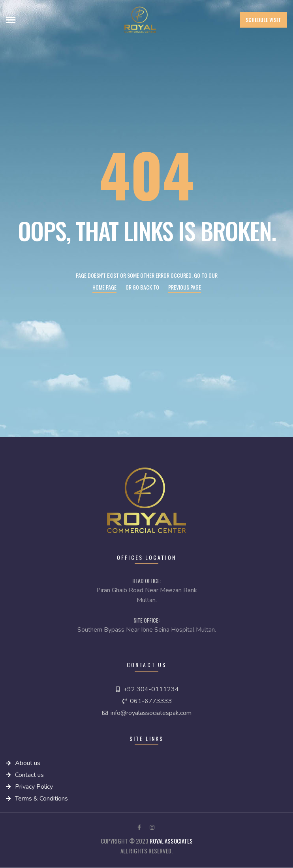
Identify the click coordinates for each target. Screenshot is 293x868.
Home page (104, 287)
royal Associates (171, 841)
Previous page (185, 287)
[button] (263, 20)
